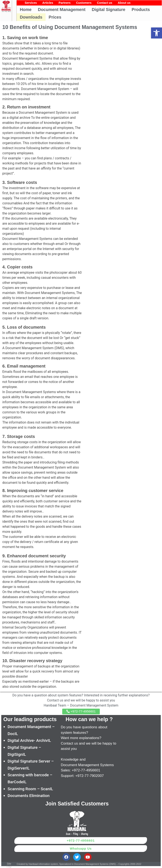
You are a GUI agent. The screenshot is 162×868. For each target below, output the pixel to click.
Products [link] (141, 10)
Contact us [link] (105, 3)
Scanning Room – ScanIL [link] (30, 789)
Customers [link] (84, 3)
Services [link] (31, 3)
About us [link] (124, 3)
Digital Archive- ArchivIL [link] (29, 740)
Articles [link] (48, 3)
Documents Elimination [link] (29, 796)
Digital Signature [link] (109, 10)
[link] (157, 33)
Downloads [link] (31, 17)
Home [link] (26, 10)
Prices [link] (55, 17)
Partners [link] (65, 3)
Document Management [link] (62, 10)
